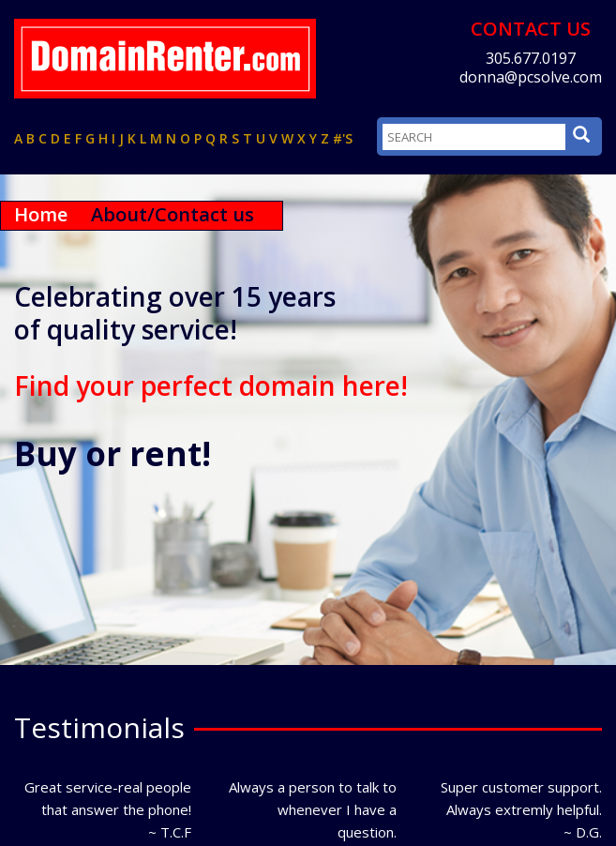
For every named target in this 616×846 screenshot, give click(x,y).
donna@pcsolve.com (531, 77)
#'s (343, 138)
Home (41, 214)
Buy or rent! (113, 454)
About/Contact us (173, 214)
